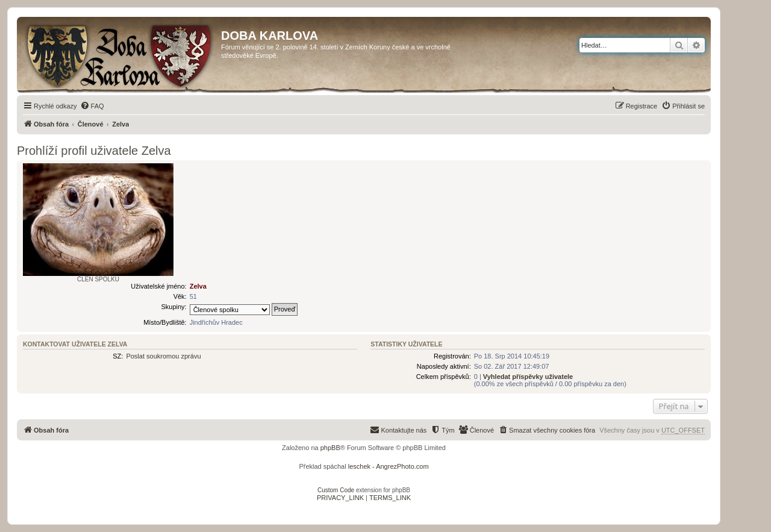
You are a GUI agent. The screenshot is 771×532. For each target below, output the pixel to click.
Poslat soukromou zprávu (163, 356)
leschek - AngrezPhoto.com (389, 466)
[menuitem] (92, 106)
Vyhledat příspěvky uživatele (528, 377)
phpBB (330, 448)
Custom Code (336, 490)
